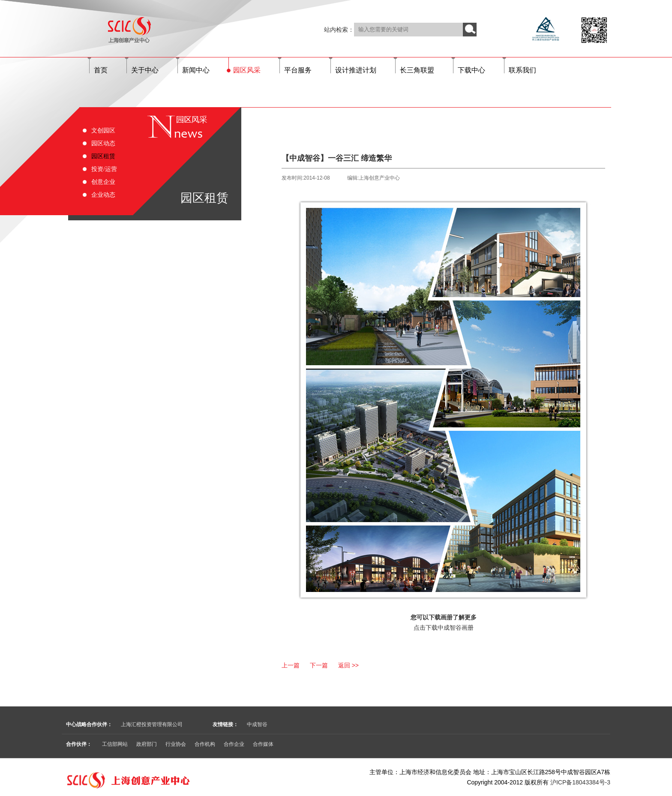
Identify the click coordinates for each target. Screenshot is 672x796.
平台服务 (298, 70)
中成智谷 (257, 724)
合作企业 (234, 744)
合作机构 (205, 744)
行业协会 (176, 744)
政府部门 (147, 744)
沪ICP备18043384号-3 (580, 782)
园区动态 (103, 143)
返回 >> (348, 665)
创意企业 (103, 182)
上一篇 (291, 665)
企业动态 (103, 195)
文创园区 (103, 131)
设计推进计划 (356, 70)
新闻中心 (196, 70)
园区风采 (247, 70)
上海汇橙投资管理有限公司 (152, 724)
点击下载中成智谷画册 (444, 628)
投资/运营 (104, 169)
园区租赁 (103, 156)
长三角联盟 (417, 70)
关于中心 (145, 70)
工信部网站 (115, 744)
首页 (101, 70)
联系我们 (522, 70)
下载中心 (471, 70)
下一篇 (319, 665)
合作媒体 (263, 744)
